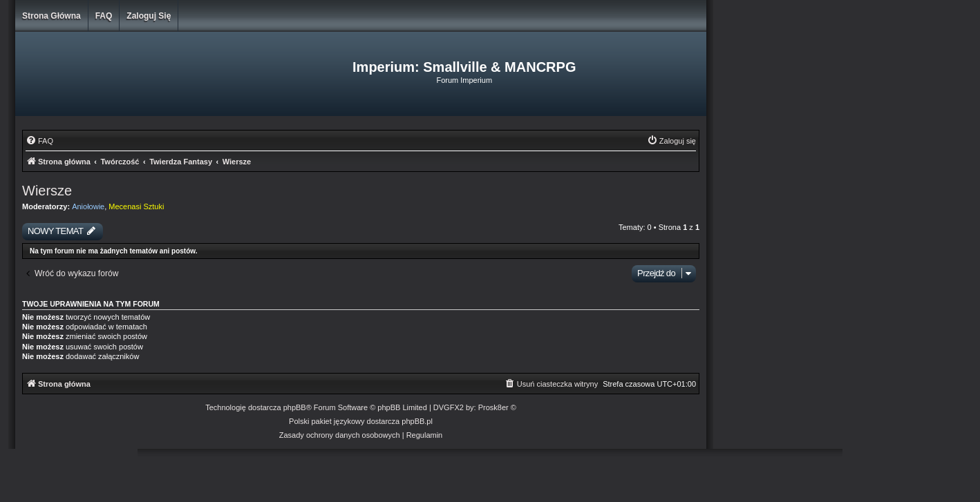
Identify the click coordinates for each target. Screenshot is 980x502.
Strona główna (51, 16)
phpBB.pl (417, 421)
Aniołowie (88, 206)
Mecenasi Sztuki (136, 206)
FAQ (104, 16)
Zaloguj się (149, 16)
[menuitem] (39, 141)
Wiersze (47, 191)
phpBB (295, 407)
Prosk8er (493, 407)
